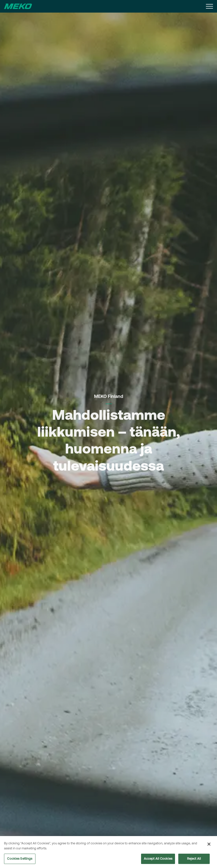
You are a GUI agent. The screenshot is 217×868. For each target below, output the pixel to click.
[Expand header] (209, 6)
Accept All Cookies (158, 860)
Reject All (194, 860)
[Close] (209, 846)
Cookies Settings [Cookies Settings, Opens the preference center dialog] (20, 860)
